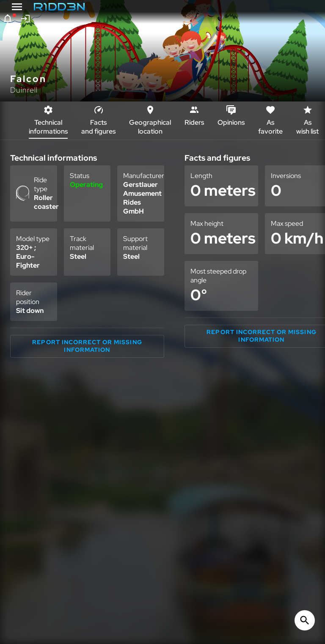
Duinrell (24, 90)
